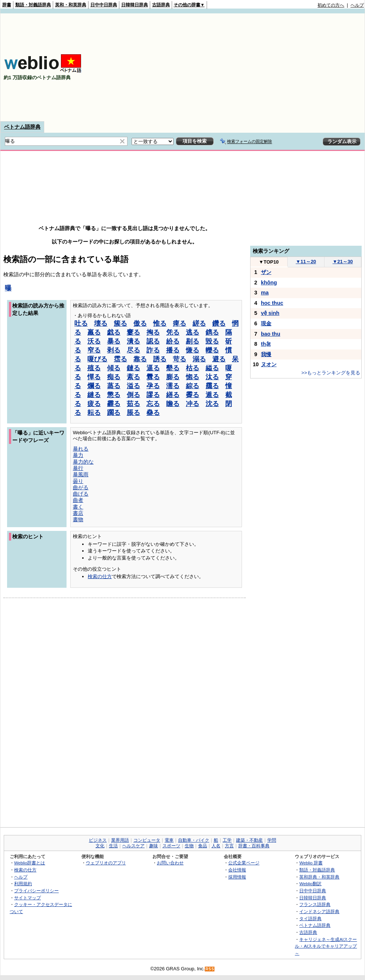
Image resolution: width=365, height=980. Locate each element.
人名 (216, 846)
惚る (193, 377)
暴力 (78, 455)
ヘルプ (357, 5)
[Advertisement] (294, 67)
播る (173, 350)
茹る (133, 404)
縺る (94, 395)
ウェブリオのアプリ (106, 863)
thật (266, 344)
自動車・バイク (194, 840)
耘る (94, 413)
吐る (81, 323)
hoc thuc (272, 303)
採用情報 (237, 877)
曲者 (78, 500)
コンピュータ (147, 840)
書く (78, 507)
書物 (78, 519)
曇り (78, 481)
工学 (227, 840)
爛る (94, 386)
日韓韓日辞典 (135, 5)
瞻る (173, 404)
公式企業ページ (244, 863)
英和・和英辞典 (71, 5)
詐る (153, 350)
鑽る (219, 323)
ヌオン (269, 364)
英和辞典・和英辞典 (319, 877)
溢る (133, 386)
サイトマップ (28, 898)
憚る (94, 377)
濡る (173, 386)
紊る (133, 377)
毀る (212, 341)
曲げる (81, 494)
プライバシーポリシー (36, 891)
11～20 (306, 262)
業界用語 (120, 840)
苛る (180, 359)
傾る (114, 368)
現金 (266, 323)
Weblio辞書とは (30, 863)
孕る (153, 386)
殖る (94, 368)
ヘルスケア (133, 846)
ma (265, 293)
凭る (173, 332)
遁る (212, 395)
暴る (114, 341)
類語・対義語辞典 (33, 5)
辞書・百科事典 (254, 846)
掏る (153, 332)
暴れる (81, 449)
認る (153, 341)
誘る (160, 359)
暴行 (78, 468)
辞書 (7, 5)
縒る (199, 323)
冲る (193, 404)
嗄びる (97, 359)
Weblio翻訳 (310, 884)
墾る (173, 368)
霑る (120, 359)
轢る (212, 350)
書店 (78, 513)
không (269, 283)
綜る (193, 386)
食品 (203, 846)
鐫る (212, 332)
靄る (212, 386)
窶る (133, 332)
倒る (133, 395)
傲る (140, 323)
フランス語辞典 (315, 904)
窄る (94, 350)
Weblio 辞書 (311, 863)
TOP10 (269, 262)
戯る (114, 332)
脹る (133, 413)
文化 (100, 846)
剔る (193, 341)
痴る (114, 377)
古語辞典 (161, 5)
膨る (173, 377)
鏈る (133, 368)
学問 (272, 840)
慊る (193, 350)
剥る (114, 350)
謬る (153, 395)
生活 (113, 846)
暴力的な (83, 462)
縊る (212, 368)
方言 (229, 846)
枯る (193, 368)
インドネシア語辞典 (319, 911)
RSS (210, 969)
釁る (153, 377)
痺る (180, 323)
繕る (173, 395)
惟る (160, 323)
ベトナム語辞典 (22, 127)
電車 (169, 840)
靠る (140, 359)
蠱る (153, 413)
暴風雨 (81, 474)
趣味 (154, 846)
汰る (212, 377)
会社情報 (237, 870)
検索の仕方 (100, 576)
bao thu (271, 334)
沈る (212, 404)
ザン (266, 272)
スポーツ (171, 846)
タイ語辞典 (310, 918)
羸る (94, 332)
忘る (153, 404)
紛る (173, 341)
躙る (114, 413)
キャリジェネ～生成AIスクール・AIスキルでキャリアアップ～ (326, 946)
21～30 (343, 262)
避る (219, 359)
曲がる (81, 487)
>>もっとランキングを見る (331, 373)
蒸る (114, 386)
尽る (133, 350)
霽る (193, 395)
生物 (189, 846)
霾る (114, 404)
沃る (94, 341)
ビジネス (98, 840)
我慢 (266, 354)
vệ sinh (270, 313)
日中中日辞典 (104, 5)
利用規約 (23, 884)
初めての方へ (331, 5)
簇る (120, 323)
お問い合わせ (170, 863)
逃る (193, 332)
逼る (153, 368)
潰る (133, 341)
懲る (114, 395)
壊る (101, 323)
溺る (199, 359)
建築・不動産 (249, 840)
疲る (94, 404)
